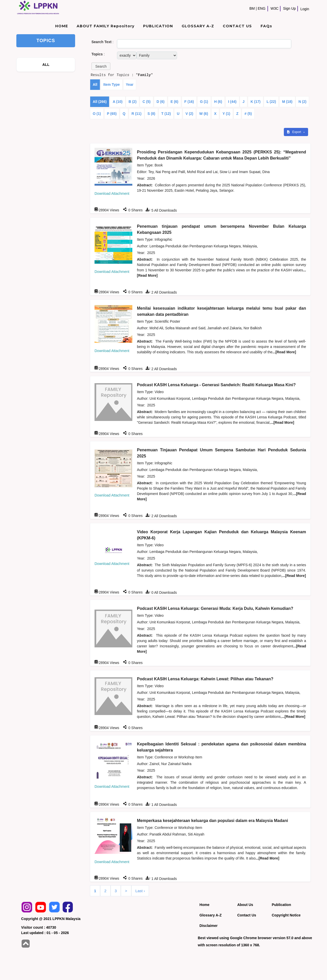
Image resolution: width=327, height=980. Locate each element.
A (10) (118, 102)
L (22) (271, 102)
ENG (262, 8)
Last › (140, 891)
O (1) (97, 114)
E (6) (174, 102)
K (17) (256, 102)
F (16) (189, 102)
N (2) (302, 102)
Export (295, 132)
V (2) (189, 114)
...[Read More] (284, 352)
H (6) (218, 102)
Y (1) (226, 114)
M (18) (287, 102)
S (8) (151, 114)
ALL (46, 65)
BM (252, 8)
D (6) (161, 102)
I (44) (232, 102)
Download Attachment (112, 193)
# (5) (248, 114)
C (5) (147, 102)
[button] (101, 66)
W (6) (204, 114)
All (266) (100, 102)
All (95, 84)
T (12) (166, 114)
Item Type (112, 84)
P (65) (112, 114)
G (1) (204, 102)
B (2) (132, 102)
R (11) (137, 114)
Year (130, 84)
